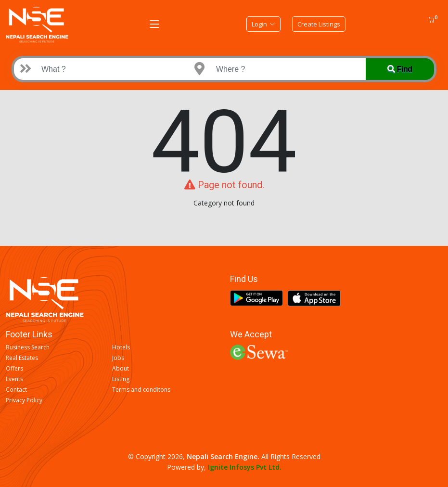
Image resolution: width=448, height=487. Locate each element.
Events (14, 379)
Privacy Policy (24, 400)
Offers (14, 369)
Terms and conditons (141, 390)
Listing (121, 379)
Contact (16, 390)
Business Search (28, 347)
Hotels (121, 347)
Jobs (118, 358)
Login (263, 24)
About (121, 369)
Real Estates (22, 358)
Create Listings (319, 24)
